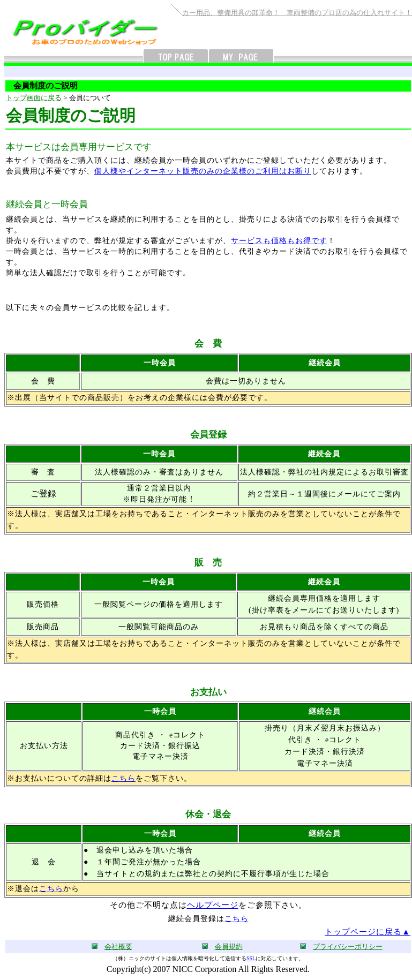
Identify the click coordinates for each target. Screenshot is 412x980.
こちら (123, 778)
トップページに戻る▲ (368, 932)
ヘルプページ (213, 905)
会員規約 (229, 947)
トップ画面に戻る (34, 98)
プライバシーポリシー (348, 947)
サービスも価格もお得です (279, 241)
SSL (251, 958)
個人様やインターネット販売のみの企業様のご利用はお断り (203, 171)
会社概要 (118, 947)
